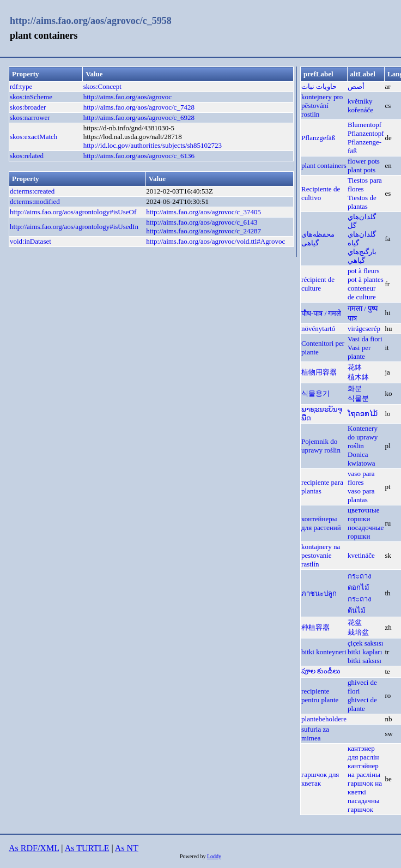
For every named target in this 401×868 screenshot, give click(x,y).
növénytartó (318, 328)
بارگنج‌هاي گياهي (362, 256)
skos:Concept (102, 86)
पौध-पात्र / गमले (321, 313)
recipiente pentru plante (320, 695)
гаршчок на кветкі (365, 788)
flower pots (364, 161)
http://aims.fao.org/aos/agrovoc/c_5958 (91, 21)
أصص (356, 86)
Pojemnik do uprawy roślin (321, 446)
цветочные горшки (363, 514)
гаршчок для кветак (320, 779)
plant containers (324, 165)
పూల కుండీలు (321, 671)
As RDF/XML (34, 848)
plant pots (361, 170)
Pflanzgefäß (318, 138)
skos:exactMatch (34, 137)
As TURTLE (87, 848)
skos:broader (28, 107)
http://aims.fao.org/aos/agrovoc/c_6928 (139, 117)
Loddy (214, 856)
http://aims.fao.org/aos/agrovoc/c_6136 (139, 156)
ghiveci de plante (362, 704)
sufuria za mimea (315, 734)
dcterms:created (32, 191)
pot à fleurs (363, 271)
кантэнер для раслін (363, 753)
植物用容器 (319, 372)
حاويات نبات (319, 86)
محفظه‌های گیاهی (318, 239)
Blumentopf (364, 125)
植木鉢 (358, 377)
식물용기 (315, 393)
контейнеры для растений (321, 523)
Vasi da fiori (365, 339)
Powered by (193, 856)
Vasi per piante (359, 352)
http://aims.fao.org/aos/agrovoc (127, 97)
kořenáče (360, 110)
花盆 (355, 622)
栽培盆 (358, 632)
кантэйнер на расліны (364, 770)
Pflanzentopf (366, 133)
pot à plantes (366, 279)
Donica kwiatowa (361, 459)
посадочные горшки (366, 532)
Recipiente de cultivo (321, 193)
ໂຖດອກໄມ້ (363, 414)
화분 (355, 388)
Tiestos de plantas (362, 202)
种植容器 (315, 627)
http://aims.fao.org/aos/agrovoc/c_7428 (139, 107)
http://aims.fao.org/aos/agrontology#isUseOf (73, 212)
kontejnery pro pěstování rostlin (322, 106)
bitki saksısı (364, 661)
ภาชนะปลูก (319, 593)
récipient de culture (318, 284)
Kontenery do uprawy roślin (363, 437)
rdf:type (21, 86)
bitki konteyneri (324, 652)
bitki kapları (365, 652)
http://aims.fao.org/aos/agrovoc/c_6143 (202, 222)
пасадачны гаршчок (364, 805)
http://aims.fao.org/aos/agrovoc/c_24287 (203, 231)
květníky (360, 101)
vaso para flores (361, 478)
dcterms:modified (35, 201)
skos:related (27, 156)
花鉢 (355, 367)
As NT (127, 848)
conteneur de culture (362, 293)
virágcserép (364, 328)
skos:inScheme (31, 97)
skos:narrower (30, 117)
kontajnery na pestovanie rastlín (321, 555)
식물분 (358, 398)
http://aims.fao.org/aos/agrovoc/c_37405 (203, 212)
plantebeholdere (324, 719)
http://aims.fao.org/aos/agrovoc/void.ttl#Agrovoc (215, 241)
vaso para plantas (361, 495)
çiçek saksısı (365, 643)
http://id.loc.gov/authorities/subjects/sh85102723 (153, 145)
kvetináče (361, 555)
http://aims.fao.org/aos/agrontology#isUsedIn (74, 227)
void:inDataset (31, 241)
